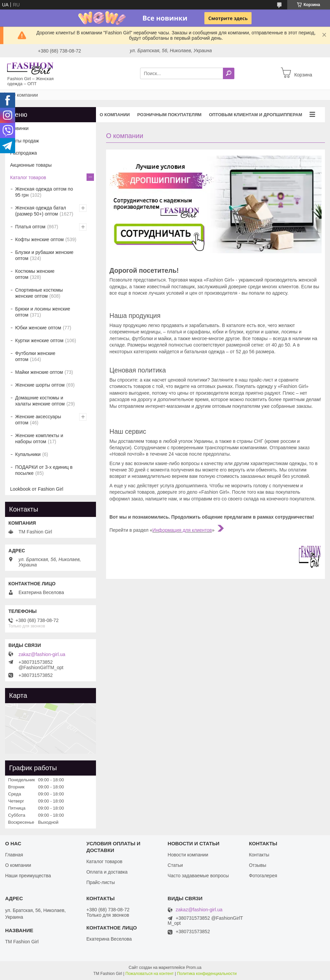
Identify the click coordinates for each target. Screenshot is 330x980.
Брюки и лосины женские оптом (43, 312)
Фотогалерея (263, 876)
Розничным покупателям (169, 115)
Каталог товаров (28, 177)
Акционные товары (31, 165)
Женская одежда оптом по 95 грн (44, 192)
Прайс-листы (101, 882)
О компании (115, 115)
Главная (14, 855)
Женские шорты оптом (40, 385)
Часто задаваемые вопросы (198, 876)
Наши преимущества (28, 876)
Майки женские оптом (39, 372)
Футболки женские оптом (35, 356)
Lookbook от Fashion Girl (37, 489)
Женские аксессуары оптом (38, 420)
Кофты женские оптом (39, 239)
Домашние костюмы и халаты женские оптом (40, 401)
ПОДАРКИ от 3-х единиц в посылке (44, 470)
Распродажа (24, 153)
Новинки (19, 128)
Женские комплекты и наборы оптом (39, 438)
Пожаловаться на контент (149, 974)
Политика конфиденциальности (207, 974)
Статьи (175, 865)
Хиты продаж (25, 141)
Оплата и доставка (107, 872)
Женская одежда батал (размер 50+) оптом (41, 211)
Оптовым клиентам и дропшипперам (255, 115)
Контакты (259, 855)
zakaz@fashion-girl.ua (42, 654)
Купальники (28, 454)
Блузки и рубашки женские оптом (44, 255)
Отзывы (257, 865)
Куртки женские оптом (39, 340)
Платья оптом (30, 227)
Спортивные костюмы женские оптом (39, 293)
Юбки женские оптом (38, 328)
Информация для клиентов (182, 530)
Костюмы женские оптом (35, 274)
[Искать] (229, 73)
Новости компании (188, 855)
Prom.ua (194, 968)
